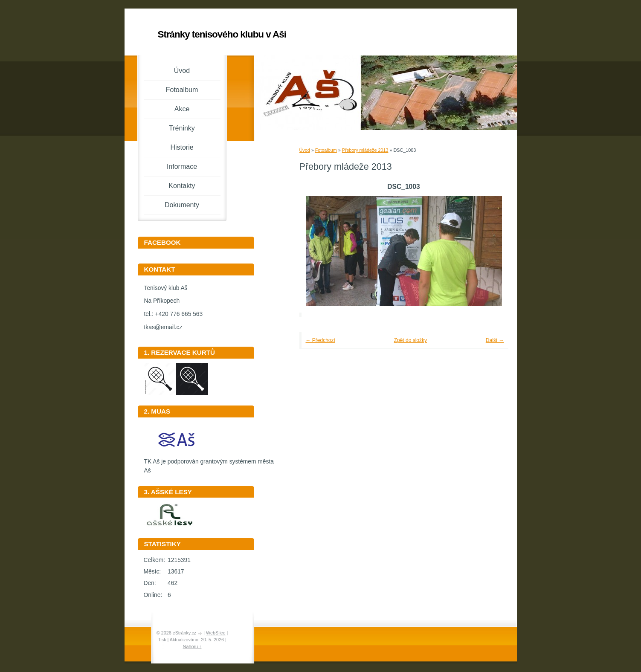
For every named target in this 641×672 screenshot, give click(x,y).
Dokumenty (182, 205)
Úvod (305, 150)
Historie (182, 147)
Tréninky (182, 128)
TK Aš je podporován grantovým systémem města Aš (209, 463)
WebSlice (216, 633)
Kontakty (182, 186)
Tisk (162, 640)
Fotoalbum (326, 150)
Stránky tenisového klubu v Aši (222, 34)
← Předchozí (320, 340)
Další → (495, 340)
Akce (182, 109)
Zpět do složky (410, 340)
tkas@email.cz (163, 327)
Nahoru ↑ (192, 646)
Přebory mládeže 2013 (365, 150)
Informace (182, 167)
